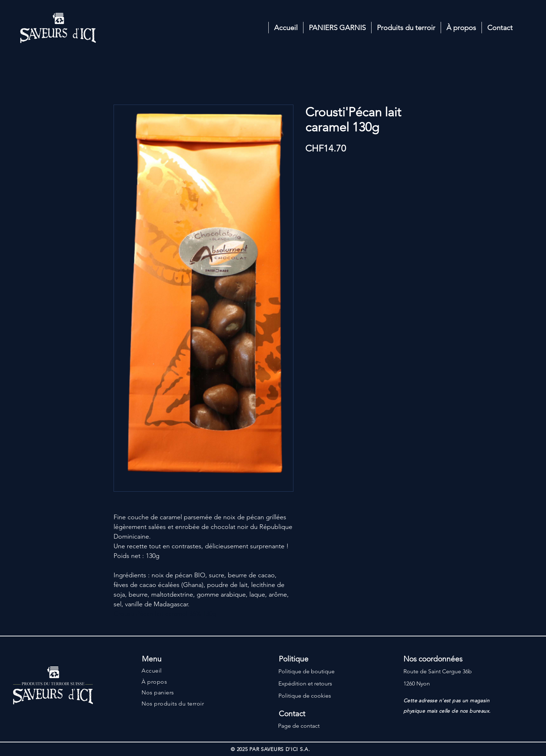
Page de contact (299, 726)
